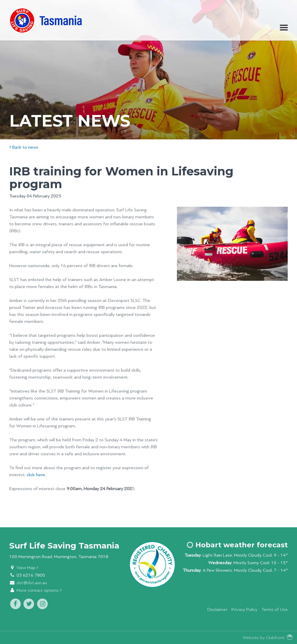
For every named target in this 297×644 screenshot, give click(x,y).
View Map (27, 568)
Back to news (24, 147)
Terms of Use (275, 610)
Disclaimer (217, 610)
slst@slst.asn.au (32, 583)
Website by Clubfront (264, 638)
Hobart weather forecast (237, 545)
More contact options (39, 590)
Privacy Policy (244, 610)
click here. (36, 475)
